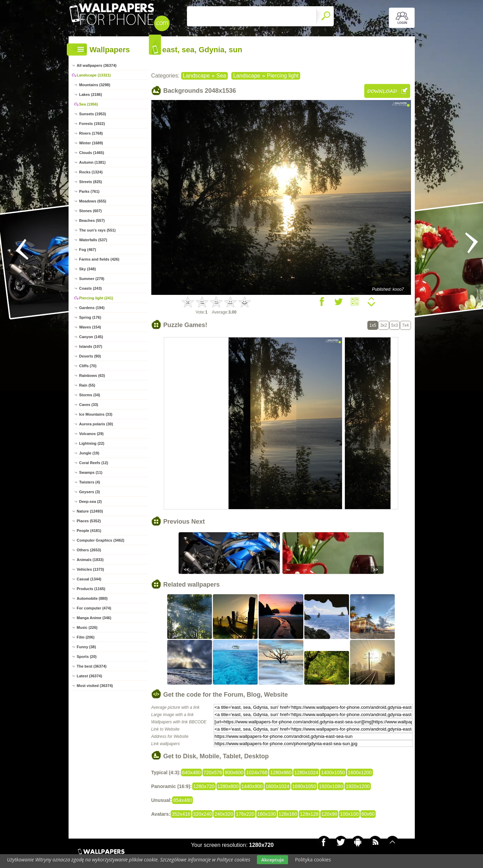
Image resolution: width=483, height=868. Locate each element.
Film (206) (86, 637)
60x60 (368, 814)
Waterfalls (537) (93, 240)
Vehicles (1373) (91, 569)
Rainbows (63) (92, 376)
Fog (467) (88, 250)
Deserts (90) (90, 356)
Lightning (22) (92, 443)
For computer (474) (94, 608)
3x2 (383, 325)
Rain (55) (87, 385)
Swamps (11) (91, 472)
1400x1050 (333, 772)
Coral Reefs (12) (94, 463)
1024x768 (257, 772)
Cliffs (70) (88, 366)
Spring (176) (90, 317)
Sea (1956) (89, 104)
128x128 (309, 814)
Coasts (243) (91, 288)
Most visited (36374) (95, 686)
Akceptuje (272, 860)
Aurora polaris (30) (96, 424)
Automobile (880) (92, 598)
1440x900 (252, 786)
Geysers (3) (90, 492)
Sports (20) (87, 657)
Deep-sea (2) (91, 501)
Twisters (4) (90, 482)
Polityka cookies (313, 860)
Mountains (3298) (95, 85)
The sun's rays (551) (97, 230)
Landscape (196, 76)
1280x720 (204, 786)
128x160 (288, 814)
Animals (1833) (90, 560)
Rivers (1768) (91, 133)
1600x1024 (278, 786)
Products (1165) (91, 589)
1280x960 (281, 772)
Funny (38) (87, 647)
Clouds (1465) (92, 153)
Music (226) (87, 627)
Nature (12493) (90, 511)
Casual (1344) (89, 579)
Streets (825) (91, 182)
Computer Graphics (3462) (101, 540)
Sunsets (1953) (93, 114)
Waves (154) (90, 327)
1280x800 (228, 786)
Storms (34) (90, 395)
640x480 (191, 772)
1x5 (373, 325)
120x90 (329, 814)
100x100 (349, 814)
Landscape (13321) (94, 75)
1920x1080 (331, 786)
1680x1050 (304, 786)
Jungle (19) (89, 453)
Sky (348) (88, 269)
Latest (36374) (90, 676)
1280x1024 (306, 772)
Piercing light (283, 76)
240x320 (224, 814)
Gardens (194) (92, 308)
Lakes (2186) (91, 94)
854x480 (182, 800)
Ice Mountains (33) (96, 414)
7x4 (405, 325)
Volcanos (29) (92, 434)
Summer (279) (92, 279)
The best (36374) (92, 666)
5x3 (395, 325)
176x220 (245, 814)
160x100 (267, 814)
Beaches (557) (92, 220)
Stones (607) (91, 211)
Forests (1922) (92, 124)
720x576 (213, 772)
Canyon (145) (91, 337)
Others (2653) (89, 550)
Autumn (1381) (92, 162)
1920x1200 (357, 786)
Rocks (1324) (91, 172)
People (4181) (89, 531)
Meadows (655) (93, 201)
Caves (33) (89, 405)
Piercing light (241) (96, 298)
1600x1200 (360, 772)
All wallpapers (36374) (97, 65)
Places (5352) (89, 521)
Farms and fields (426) (99, 259)
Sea (221, 76)
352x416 (181, 814)
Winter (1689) (91, 143)
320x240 (203, 814)
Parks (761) (90, 191)
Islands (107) (91, 346)
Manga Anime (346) (94, 618)
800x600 (234, 772)
